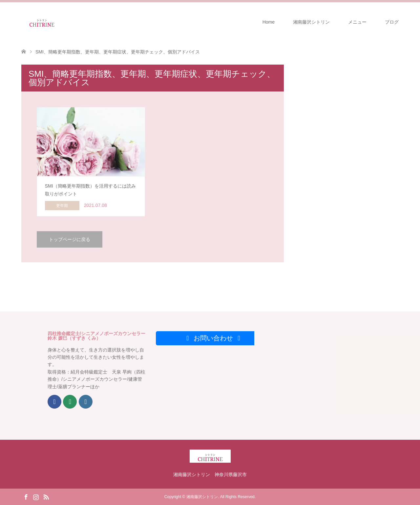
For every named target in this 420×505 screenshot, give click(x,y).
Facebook (26, 496)
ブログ (392, 22)
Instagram (36, 496)
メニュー (357, 22)
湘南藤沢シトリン (311, 22)
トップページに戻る (70, 239)
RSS (46, 496)
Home (269, 22)
